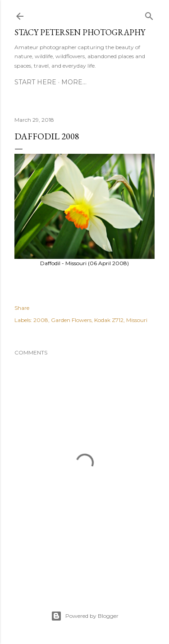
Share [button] (22, 308)
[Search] (149, 14)
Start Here (35, 82)
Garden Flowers (71, 320)
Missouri (137, 320)
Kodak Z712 (109, 320)
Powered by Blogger (85, 616)
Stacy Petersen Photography (80, 32)
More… (74, 82)
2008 (41, 320)
